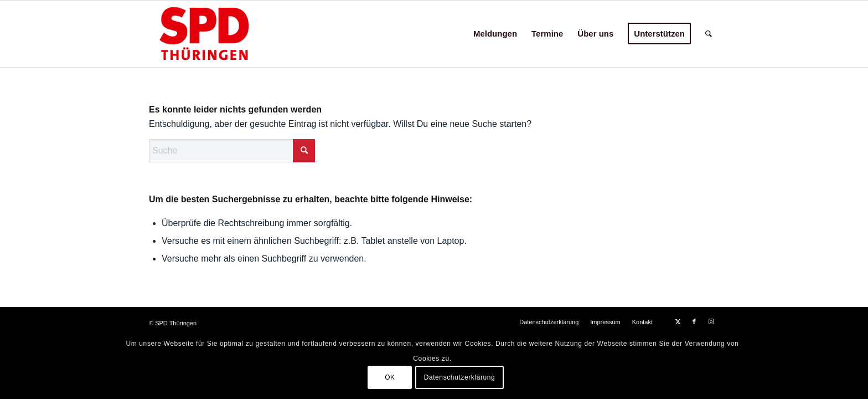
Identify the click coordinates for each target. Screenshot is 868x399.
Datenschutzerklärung (460, 377)
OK (390, 377)
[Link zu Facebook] (694, 321)
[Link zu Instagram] (711, 321)
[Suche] (709, 34)
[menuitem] (495, 34)
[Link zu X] (678, 321)
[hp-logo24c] (221, 34)
